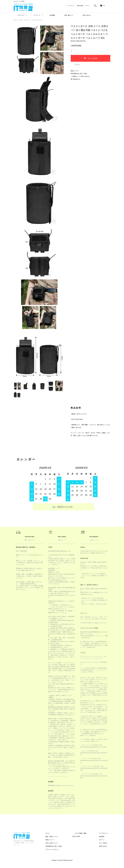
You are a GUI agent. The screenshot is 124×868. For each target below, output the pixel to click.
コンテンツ (37, 15)
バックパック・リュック (41, 20)
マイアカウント (71, 6)
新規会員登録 (80, 6)
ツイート (77, 65)
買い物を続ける (75, 79)
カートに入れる (91, 58)
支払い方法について (61, 847)
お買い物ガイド (69, 15)
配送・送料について (61, 840)
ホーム (15, 20)
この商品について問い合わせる (80, 76)
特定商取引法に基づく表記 (79, 74)
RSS (81, 840)
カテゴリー (21, 15)
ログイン (88, 6)
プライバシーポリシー (62, 853)
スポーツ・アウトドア (26, 20)
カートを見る (105, 847)
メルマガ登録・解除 (86, 837)
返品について (75, 71)
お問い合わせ (87, 15)
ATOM (86, 840)
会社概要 (52, 15)
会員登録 (104, 840)
